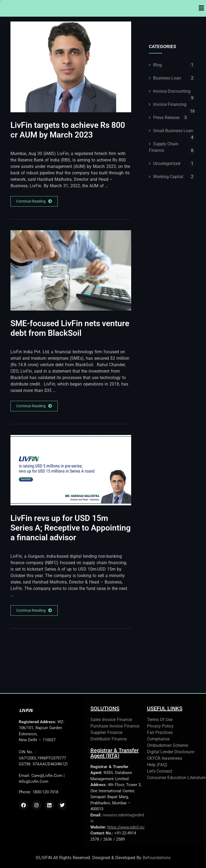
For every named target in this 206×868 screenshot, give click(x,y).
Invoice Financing (170, 104)
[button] (201, 8)
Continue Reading (34, 201)
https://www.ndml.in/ (126, 827)
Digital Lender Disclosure (171, 752)
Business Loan (167, 78)
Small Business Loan (173, 131)
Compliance (158, 739)
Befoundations (157, 858)
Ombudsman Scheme (168, 745)
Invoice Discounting (172, 91)
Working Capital (168, 177)
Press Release (166, 118)
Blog (157, 65)
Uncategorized (167, 163)
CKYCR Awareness (165, 758)
